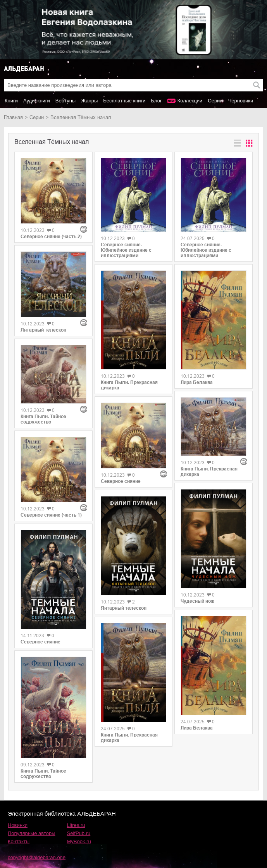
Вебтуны (65, 101)
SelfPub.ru (79, 833)
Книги (11, 101)
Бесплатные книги (124, 101)
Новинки (18, 825)
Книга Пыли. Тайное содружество (43, 419)
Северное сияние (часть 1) (51, 515)
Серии (215, 101)
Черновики (241, 101)
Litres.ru (76, 825)
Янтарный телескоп (43, 330)
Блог (157, 101)
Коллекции (190, 101)
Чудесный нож (197, 601)
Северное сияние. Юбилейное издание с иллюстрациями (126, 250)
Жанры (89, 101)
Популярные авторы (32, 833)
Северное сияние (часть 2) (51, 237)
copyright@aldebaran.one (37, 857)
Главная (13, 117)
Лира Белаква (197, 382)
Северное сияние (40, 642)
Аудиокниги (37, 101)
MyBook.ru (79, 841)
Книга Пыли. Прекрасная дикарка (129, 385)
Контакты (19, 841)
